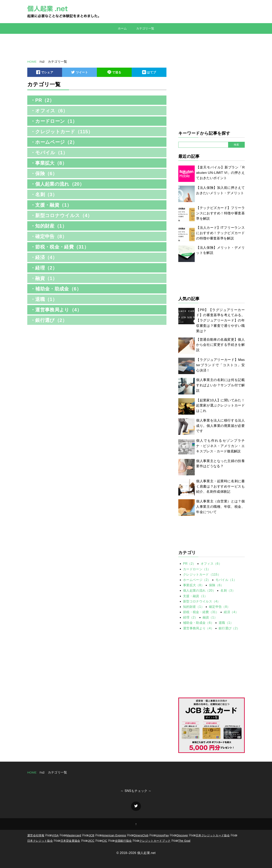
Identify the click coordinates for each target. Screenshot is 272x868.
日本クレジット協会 (40, 841)
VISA (55, 835)
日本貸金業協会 (70, 841)
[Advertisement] (136, 46)
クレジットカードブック (155, 841)
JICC (91, 841)
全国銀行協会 (123, 841)
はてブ (149, 73)
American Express (114, 835)
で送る (114, 73)
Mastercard (74, 835)
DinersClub (141, 835)
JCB (92, 835)
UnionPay (162, 835)
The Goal (184, 841)
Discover (182, 835)
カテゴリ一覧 (146, 28)
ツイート (79, 73)
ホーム (122, 28)
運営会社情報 (36, 835)
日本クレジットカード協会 (213, 835)
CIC (105, 841)
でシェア (45, 73)
